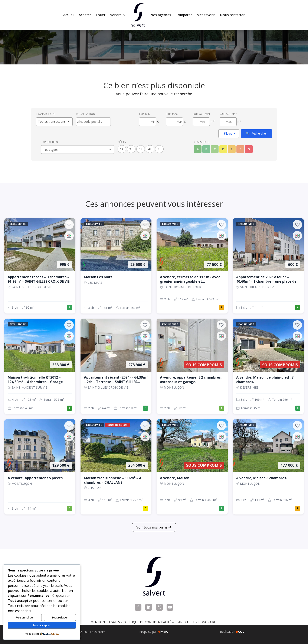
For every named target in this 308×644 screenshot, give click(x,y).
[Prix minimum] (148, 122)
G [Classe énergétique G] (249, 149)
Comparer (184, 15)
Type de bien (50, 142)
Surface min (201, 114)
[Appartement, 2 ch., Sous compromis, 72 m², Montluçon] (192, 366)
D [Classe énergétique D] (223, 149)
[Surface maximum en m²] (228, 122)
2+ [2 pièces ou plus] (131, 149)
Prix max (172, 114)
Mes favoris (206, 15)
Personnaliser (25, 617)
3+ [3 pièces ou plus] (140, 149)
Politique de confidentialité (147, 622)
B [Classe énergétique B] (206, 149)
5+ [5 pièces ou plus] (159, 149)
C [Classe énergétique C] (215, 149)
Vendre (116, 15)
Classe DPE (201, 142)
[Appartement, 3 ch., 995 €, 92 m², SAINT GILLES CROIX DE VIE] (40, 266)
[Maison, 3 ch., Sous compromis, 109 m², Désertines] (268, 366)
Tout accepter (42, 625)
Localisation (86, 114)
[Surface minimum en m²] (201, 122)
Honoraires (208, 622)
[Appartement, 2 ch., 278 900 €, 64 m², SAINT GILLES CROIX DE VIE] (116, 366)
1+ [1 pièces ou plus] (122, 149)
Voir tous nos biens (152, 527)
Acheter (85, 15)
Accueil (69, 15)
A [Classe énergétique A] (198, 149)
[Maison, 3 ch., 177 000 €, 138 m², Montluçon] (268, 467)
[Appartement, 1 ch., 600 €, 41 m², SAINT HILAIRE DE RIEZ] (268, 266)
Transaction (45, 114)
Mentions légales (105, 622)
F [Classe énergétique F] (240, 149)
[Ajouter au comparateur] (69, 236)
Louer (101, 15)
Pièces (122, 142)
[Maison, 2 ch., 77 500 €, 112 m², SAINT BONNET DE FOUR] (192, 266)
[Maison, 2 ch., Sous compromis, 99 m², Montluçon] (192, 467)
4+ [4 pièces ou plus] (150, 149)
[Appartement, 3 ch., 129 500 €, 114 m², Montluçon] (40, 467)
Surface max (229, 114)
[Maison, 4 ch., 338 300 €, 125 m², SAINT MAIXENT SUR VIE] (40, 366)
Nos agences (161, 15)
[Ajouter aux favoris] (69, 225)
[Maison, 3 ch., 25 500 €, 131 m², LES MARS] (116, 266)
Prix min (145, 114)
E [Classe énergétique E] (232, 149)
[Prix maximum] (174, 122)
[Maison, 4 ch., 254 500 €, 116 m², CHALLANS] (116, 467)
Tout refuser (60, 617)
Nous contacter (232, 15)
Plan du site (185, 622)
